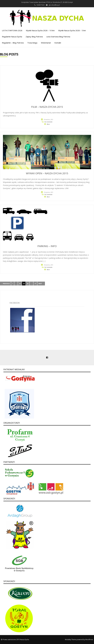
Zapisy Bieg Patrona (34, 37)
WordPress (89, 640)
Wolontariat (46, 43)
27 (35, 284)
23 (20, 284)
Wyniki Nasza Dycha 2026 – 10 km (40, 30)
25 (28, 284)
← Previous (5, 284)
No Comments (48, 122)
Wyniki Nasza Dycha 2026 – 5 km (72, 30)
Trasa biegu (32, 43)
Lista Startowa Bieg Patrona (58, 37)
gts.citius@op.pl (54, 5)
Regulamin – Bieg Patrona (13, 43)
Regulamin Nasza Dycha (12, 37)
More (48, 124)
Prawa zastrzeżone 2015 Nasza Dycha (16, 640)
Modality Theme (71, 640)
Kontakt (58, 43)
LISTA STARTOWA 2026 (12, 30)
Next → (41, 284)
